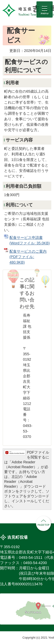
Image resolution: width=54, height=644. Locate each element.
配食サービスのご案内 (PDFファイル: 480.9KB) (28, 257)
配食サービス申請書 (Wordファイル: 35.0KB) (30, 240)
